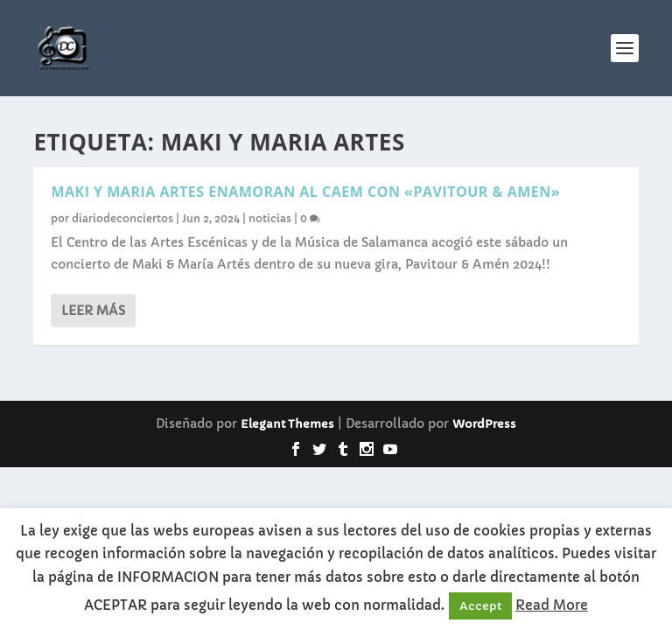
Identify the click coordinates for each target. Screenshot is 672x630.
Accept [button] (480, 606)
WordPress (484, 424)
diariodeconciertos (122, 218)
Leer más (93, 311)
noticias (270, 218)
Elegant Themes (287, 424)
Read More (552, 605)
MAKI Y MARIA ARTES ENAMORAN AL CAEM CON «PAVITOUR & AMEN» (305, 192)
